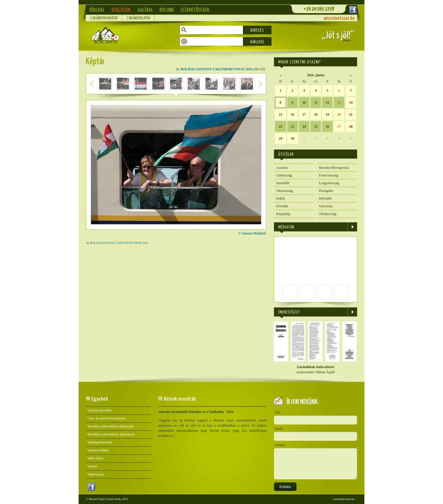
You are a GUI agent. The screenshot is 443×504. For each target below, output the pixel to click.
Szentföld (283, 183)
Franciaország (329, 175)
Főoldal (97, 10)
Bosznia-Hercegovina (334, 168)
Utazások (121, 10)
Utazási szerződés (100, 410)
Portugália (326, 191)
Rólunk (167, 10)
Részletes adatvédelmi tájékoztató (111, 426)
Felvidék (282, 206)
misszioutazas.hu (339, 18)
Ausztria (282, 168)
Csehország (284, 175)
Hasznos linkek (98, 450)
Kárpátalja (283, 214)
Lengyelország (329, 183)
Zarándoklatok (138, 18)
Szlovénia (326, 206)
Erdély (281, 198)
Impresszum (96, 474)
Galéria (145, 10)
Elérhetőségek (195, 10)
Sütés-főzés (95, 458)
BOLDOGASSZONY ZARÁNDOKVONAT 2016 (216, 69)
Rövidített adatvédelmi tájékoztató (111, 434)
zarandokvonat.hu (344, 499)
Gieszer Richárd (254, 233)
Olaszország (285, 191)
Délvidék (325, 198)
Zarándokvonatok (104, 18)
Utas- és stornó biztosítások (106, 418)
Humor (92, 466)
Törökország (328, 214)
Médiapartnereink (100, 442)
